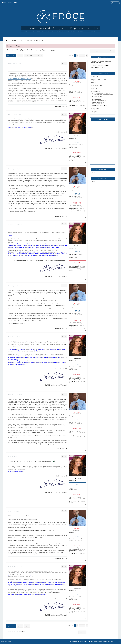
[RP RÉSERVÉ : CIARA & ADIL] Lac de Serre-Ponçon (30, 50)
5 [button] (84, 55)
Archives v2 (95, 110)
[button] (87, 55)
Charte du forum (97, 78)
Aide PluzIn (95, 82)
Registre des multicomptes (99, 105)
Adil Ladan (77, 81)
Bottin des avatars (97, 104)
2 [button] (77, 55)
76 (75, 85)
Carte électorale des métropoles (101, 93)
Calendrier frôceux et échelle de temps (103, 95)
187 (76, 138)
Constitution (95, 87)
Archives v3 (95, 111)
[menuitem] (16, 3)
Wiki (93, 81)
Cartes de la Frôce (97, 96)
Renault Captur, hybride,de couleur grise (18, 78)
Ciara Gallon (77, 136)
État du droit (95, 89)
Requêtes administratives (99, 101)
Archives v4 (95, 113)
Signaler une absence (98, 102)
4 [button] (82, 55)
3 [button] (80, 55)
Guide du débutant (97, 79)
